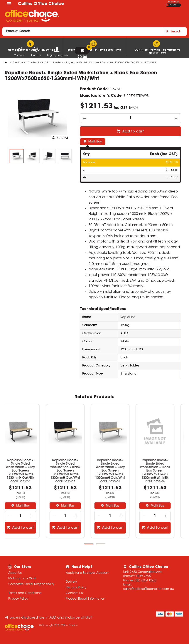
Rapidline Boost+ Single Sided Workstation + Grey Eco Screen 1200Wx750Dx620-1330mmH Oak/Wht (117, 469)
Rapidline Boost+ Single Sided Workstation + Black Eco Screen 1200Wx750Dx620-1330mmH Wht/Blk (162, 469)
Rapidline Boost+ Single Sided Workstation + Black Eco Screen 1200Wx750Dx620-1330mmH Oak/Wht (72, 469)
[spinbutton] (131, 118)
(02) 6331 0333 (145, 581)
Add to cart (133, 132)
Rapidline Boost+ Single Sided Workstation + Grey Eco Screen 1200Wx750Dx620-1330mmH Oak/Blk (27, 469)
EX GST (167, 5)
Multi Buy (95, 142)
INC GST (173, 5)
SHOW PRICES (173, 2)
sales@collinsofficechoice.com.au (149, 589)
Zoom (62, 138)
